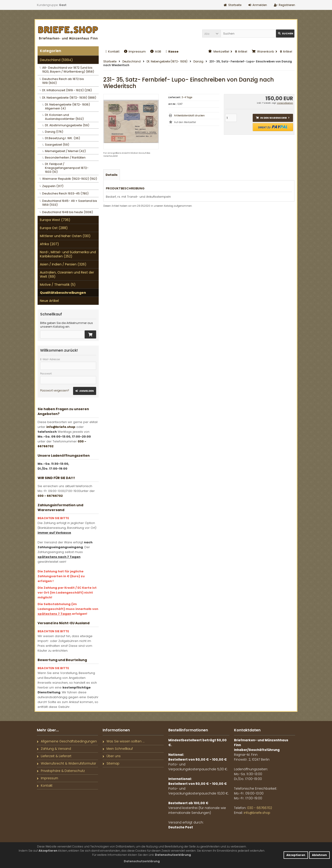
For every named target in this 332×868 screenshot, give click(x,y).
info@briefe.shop (61, 427)
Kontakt (113, 51)
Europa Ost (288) (54, 228)
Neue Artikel (49, 301)
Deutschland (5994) (56, 60)
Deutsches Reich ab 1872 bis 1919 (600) (63, 81)
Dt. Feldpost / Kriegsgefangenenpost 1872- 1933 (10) (67, 168)
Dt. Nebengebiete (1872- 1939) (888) (69, 98)
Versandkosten (285, 103)
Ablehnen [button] (319, 855)
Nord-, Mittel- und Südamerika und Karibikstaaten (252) (68, 254)
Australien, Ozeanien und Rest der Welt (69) (67, 274)
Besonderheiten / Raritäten (65, 157)
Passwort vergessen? (55, 390)
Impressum (135, 51)
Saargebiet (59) (57, 145)
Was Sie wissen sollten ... (124, 741)
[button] (211, 34)
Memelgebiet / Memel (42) (65, 151)
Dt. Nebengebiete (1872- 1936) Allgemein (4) (67, 106)
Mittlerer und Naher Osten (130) (65, 236)
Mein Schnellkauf (118, 749)
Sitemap (111, 764)
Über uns (112, 756)
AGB (156, 51)
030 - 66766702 (50, 496)
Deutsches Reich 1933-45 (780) (65, 193)
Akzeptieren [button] (296, 855)
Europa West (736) (55, 220)
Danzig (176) (54, 132)
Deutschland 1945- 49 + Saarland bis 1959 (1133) (70, 203)
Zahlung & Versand (54, 749)
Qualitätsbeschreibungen (63, 293)
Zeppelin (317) (53, 186)
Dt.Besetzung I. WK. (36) (62, 138)
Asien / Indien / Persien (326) (63, 264)
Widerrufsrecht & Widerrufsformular (67, 764)
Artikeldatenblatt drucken (189, 116)
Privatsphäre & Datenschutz (61, 771)
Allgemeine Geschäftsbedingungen (67, 741)
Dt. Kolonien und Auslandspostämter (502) (64, 117)
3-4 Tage (187, 97)
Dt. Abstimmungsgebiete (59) (67, 125)
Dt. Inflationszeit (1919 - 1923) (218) (67, 90)
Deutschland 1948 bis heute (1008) (68, 212)
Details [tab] (112, 175)
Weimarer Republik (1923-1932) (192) (70, 179)
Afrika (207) (49, 244)
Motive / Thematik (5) (58, 285)
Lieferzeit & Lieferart (54, 756)
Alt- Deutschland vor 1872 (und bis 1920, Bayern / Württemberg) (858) (68, 70)
